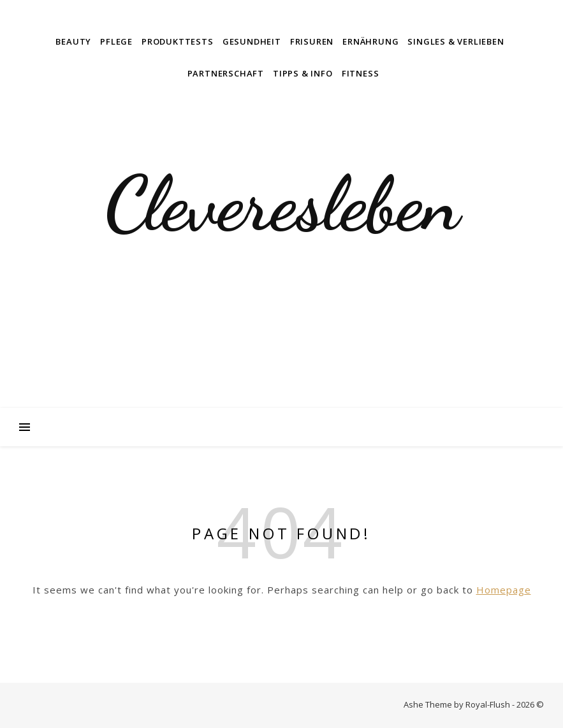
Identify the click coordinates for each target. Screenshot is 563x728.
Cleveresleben (282, 204)
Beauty (73, 41)
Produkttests (178, 41)
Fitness (361, 73)
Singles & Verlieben (456, 41)
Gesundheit (252, 41)
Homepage (504, 590)
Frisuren (312, 41)
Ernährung (370, 41)
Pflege (116, 41)
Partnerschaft (226, 73)
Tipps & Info (303, 73)
